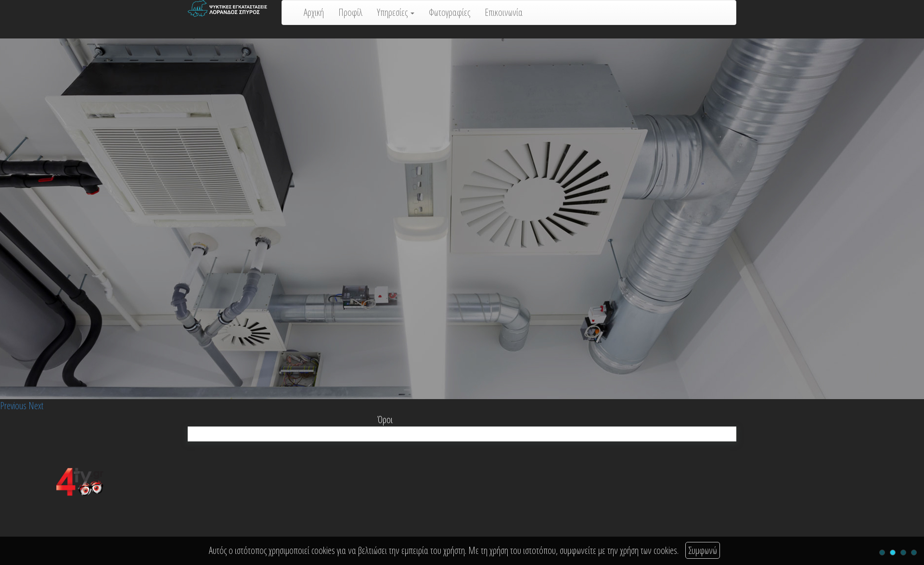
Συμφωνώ (703, 550)
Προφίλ (350, 12)
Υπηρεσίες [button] (396, 12)
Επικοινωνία (504, 12)
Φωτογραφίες (449, 12)
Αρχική (314, 12)
